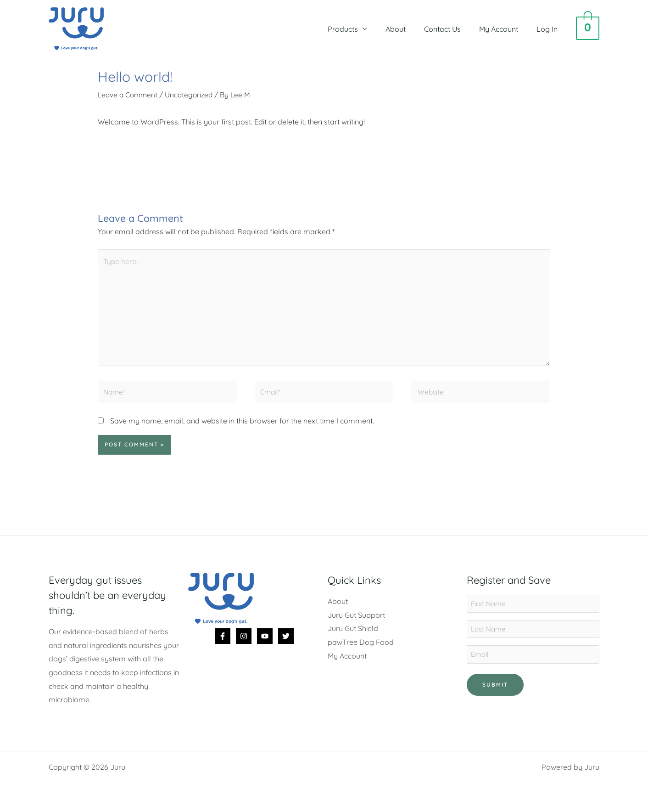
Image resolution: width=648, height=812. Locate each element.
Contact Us (452, 29)
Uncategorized (192, 95)
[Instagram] (244, 641)
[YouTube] (265, 641)
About (408, 29)
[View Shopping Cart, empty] (588, 29)
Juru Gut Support (356, 620)
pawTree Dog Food (361, 647)
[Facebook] (223, 641)
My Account (504, 29)
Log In (549, 29)
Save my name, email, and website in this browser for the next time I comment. (242, 426)
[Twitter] (286, 641)
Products (359, 29)
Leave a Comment (129, 95)
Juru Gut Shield (353, 634)
